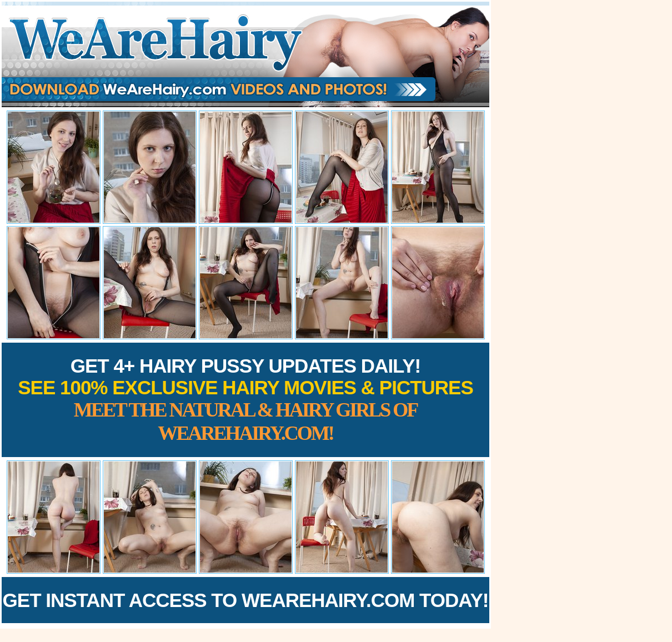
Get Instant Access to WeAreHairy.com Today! (246, 600)
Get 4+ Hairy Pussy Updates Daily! (245, 400)
